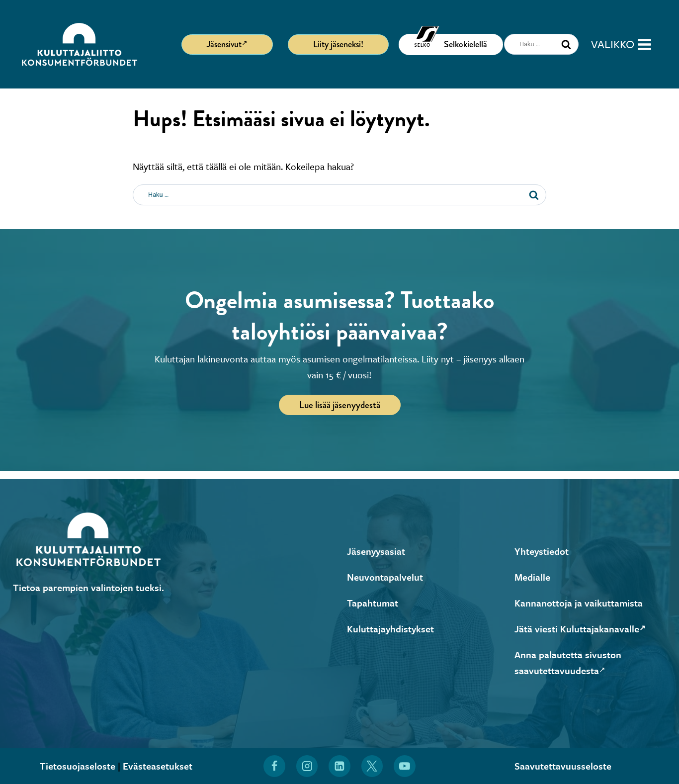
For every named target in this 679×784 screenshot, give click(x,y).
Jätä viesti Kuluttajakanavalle (580, 629)
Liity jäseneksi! (338, 44)
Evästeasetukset (158, 766)
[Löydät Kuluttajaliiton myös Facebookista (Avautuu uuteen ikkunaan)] (274, 766)
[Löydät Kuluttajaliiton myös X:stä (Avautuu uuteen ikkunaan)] (372, 766)
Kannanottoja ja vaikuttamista (579, 603)
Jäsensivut (227, 44)
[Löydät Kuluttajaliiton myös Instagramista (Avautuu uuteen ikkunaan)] (307, 766)
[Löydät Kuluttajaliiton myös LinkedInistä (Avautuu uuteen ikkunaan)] (339, 766)
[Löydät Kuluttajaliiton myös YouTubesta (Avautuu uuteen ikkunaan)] (405, 766)
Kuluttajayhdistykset (390, 629)
